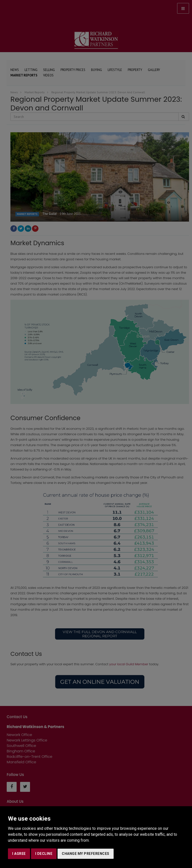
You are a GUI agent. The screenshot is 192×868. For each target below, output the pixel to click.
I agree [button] (19, 854)
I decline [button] (44, 854)
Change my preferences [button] (86, 854)
